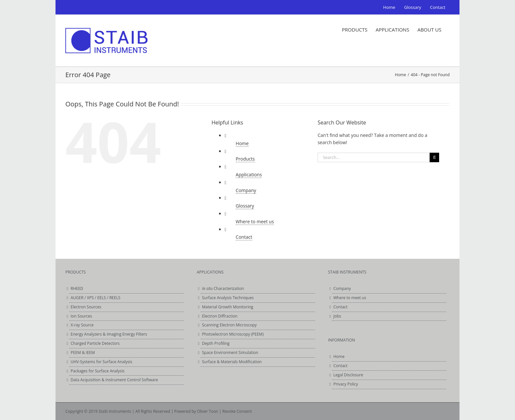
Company (246, 190)
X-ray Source (82, 325)
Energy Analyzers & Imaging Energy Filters (109, 334)
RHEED (77, 288)
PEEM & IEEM (83, 353)
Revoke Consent (237, 411)
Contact (244, 237)
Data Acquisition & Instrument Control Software (114, 380)
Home (242, 143)
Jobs (337, 316)
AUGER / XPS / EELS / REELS (96, 298)
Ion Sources (81, 316)
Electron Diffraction (220, 316)
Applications (249, 175)
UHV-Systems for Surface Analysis (101, 362)
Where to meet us (255, 221)
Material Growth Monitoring (228, 307)
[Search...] (374, 157)
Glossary (245, 206)
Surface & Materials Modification (232, 362)
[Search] (434, 157)
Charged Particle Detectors (95, 343)
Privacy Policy (346, 384)
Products (245, 159)
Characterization (223, 288)
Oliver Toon (208, 411)
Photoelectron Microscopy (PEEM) (233, 334)
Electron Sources (86, 307)
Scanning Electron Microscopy (229, 325)
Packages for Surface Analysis (98, 371)
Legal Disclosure (348, 375)
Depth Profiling (216, 343)
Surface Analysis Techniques (228, 298)
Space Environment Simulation (230, 353)
